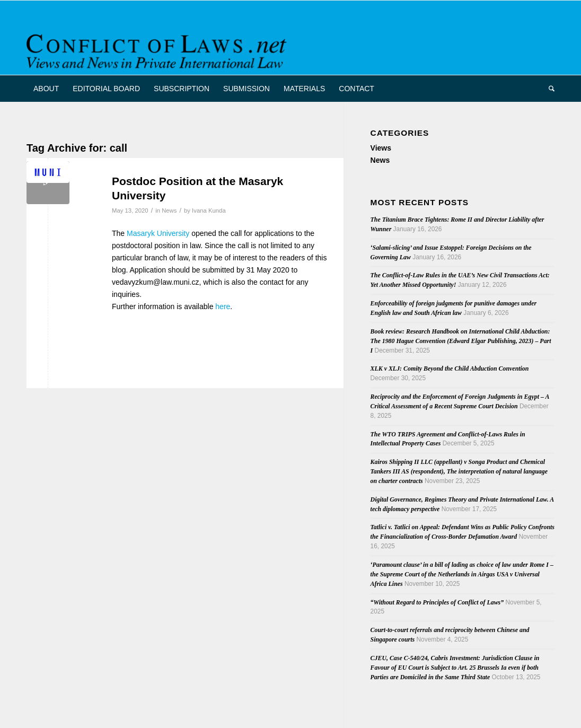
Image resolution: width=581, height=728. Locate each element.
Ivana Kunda (209, 210)
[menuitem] (46, 89)
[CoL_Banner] (159, 47)
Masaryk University (158, 233)
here (223, 306)
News (169, 210)
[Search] (548, 89)
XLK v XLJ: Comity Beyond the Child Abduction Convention (450, 369)
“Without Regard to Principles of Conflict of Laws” (437, 602)
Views (381, 148)
